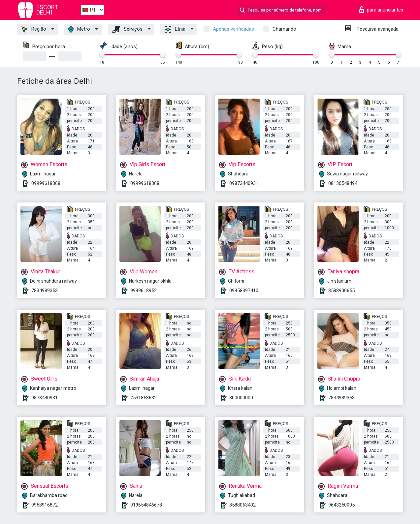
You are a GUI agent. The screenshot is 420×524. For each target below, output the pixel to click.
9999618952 (144, 291)
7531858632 (144, 398)
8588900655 (341, 291)
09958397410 (244, 291)
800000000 (241, 398)
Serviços (127, 29)
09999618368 (46, 183)
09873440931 (244, 183)
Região (34, 29)
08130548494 (343, 183)
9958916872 (45, 505)
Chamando (284, 29)
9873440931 (45, 398)
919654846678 (146, 505)
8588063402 (242, 505)
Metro (79, 30)
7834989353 (45, 291)
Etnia (175, 29)
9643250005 (341, 505)
